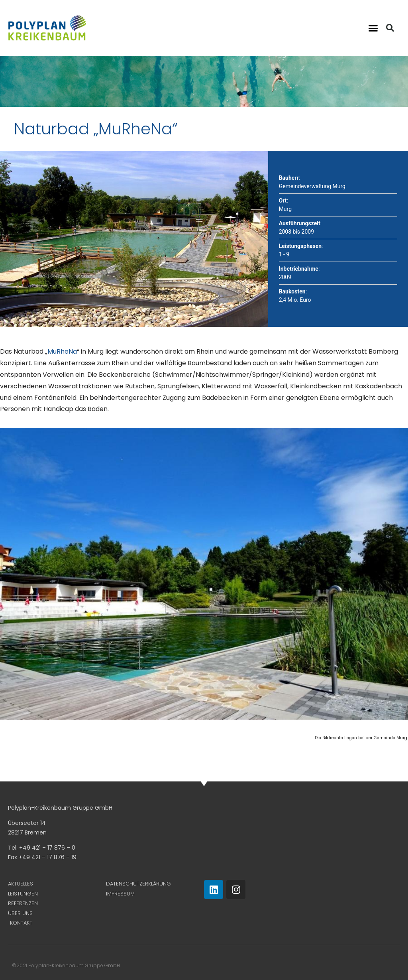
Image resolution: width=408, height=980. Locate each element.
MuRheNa (62, 351)
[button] (373, 28)
